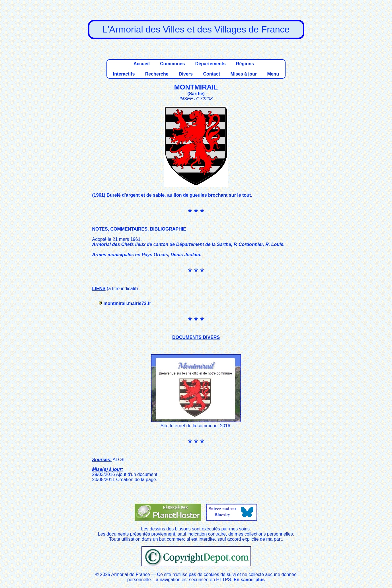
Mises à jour (243, 74)
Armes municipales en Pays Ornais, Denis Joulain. (147, 255)
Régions (245, 64)
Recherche (157, 74)
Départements (211, 64)
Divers (186, 74)
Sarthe (196, 94)
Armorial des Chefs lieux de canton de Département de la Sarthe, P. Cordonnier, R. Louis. (188, 244)
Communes (172, 64)
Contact (212, 74)
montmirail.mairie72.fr (127, 303)
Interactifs (124, 74)
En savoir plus (249, 580)
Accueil (142, 64)
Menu (273, 74)
